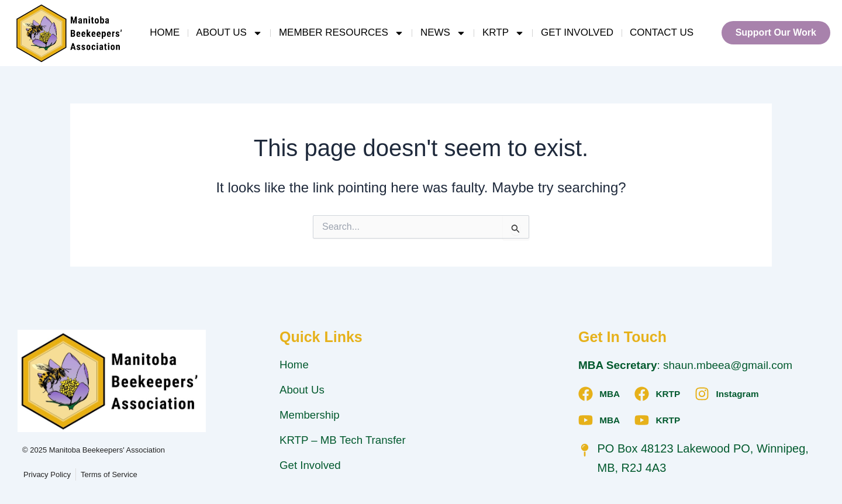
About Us (229, 33)
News (443, 33)
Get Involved (577, 32)
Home (165, 32)
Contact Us (662, 32)
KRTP (503, 33)
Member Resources (341, 33)
